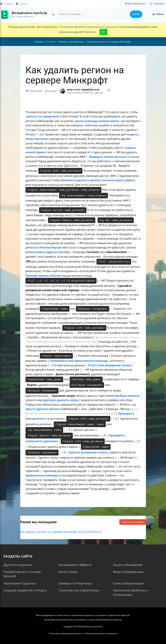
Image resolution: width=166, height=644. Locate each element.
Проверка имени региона (108, 157)
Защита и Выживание (128, 565)
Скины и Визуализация (128, 583)
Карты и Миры (68, 572)
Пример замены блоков (43, 276)
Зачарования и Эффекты (75, 565)
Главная (6, 4)
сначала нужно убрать (119, 180)
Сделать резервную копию (88, 452)
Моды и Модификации (128, 572)
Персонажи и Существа (19, 583)
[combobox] (96, 14)
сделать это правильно (43, 116)
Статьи (21, 4)
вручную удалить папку (61, 400)
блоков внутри (51, 247)
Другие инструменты (18, 565)
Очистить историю (133, 522)
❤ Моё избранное (135, 4)
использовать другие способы (48, 252)
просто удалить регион (43, 409)
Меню (158, 14)
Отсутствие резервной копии (109, 365)
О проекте (157, 4)
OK (103, 32)
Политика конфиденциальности (66, 633)
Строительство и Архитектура (79, 590)
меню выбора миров (122, 396)
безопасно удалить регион (81, 180)
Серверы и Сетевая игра (75, 583)
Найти (136, 14)
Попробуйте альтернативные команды (79, 361)
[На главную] (5, 14)
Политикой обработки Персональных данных (87, 27)
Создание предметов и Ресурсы (25, 590)
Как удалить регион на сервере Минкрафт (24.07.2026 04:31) (61, 532)
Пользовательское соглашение (101, 633)
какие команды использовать (97, 121)
